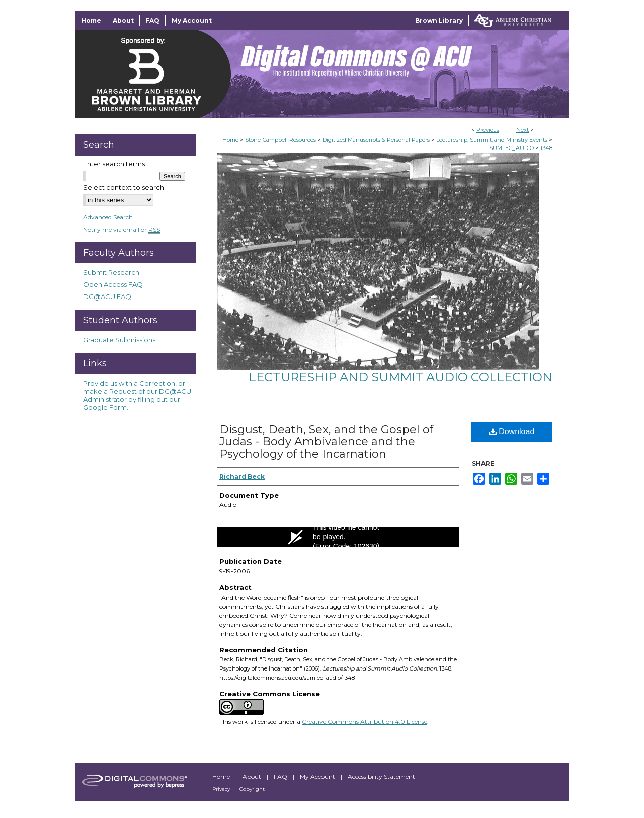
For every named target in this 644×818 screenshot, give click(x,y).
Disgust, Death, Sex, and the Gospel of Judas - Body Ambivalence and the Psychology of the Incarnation (326, 442)
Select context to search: (124, 187)
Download (512, 432)
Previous (488, 130)
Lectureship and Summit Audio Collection (400, 377)
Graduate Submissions (119, 340)
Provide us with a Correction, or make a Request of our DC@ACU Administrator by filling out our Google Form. (137, 395)
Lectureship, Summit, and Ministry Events (492, 140)
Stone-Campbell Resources (280, 140)
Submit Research (111, 272)
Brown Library (439, 20)
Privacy (222, 789)
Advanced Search (108, 217)
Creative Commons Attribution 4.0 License (365, 722)
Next (522, 130)
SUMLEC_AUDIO (511, 148)
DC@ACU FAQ (107, 296)
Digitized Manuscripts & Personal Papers (376, 140)
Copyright (252, 789)
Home (230, 140)
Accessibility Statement (381, 776)
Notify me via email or (122, 229)
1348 (546, 148)
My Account (318, 776)
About (253, 776)
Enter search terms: (115, 164)
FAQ (281, 776)
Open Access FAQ (113, 284)
